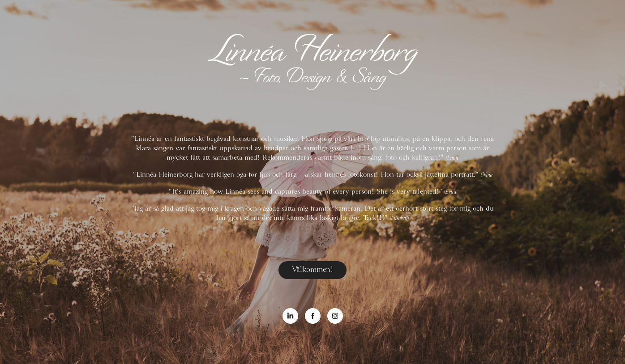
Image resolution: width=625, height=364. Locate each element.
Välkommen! (312, 270)
